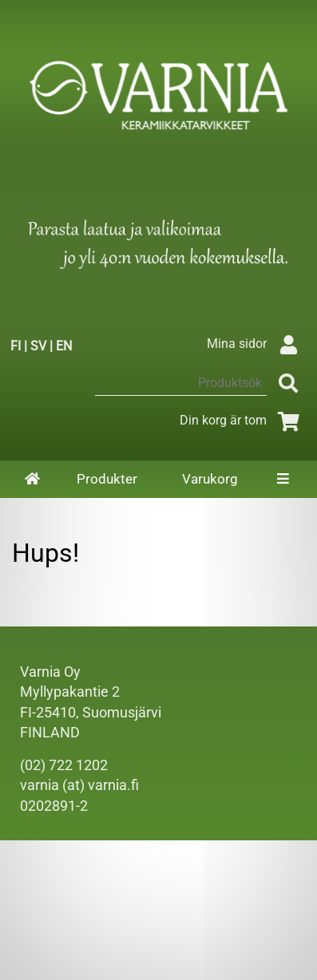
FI (16, 346)
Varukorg (210, 479)
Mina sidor (256, 344)
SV (38, 346)
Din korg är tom (242, 420)
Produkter (107, 479)
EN (64, 346)
